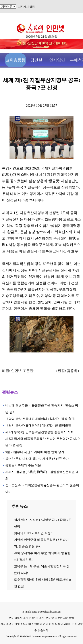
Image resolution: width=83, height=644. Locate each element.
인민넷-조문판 (22, 371)
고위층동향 (15, 60)
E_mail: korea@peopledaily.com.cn (42, 612)
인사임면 (57, 60)
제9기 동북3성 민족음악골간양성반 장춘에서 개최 (39, 432)
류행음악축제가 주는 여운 (23, 465)
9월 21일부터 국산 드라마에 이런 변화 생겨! (35, 452)
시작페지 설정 (26, 7)
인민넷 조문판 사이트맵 (60, 618)
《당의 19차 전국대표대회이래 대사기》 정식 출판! (41, 419)
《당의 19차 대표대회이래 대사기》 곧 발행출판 (38, 425)
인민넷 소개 (37, 618)
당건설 (36, 60)
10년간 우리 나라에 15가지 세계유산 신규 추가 (37, 459)
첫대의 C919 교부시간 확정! (33, 533)
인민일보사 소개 (19, 618)
